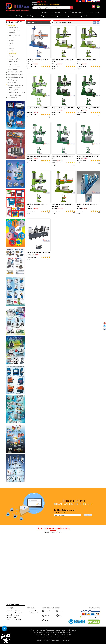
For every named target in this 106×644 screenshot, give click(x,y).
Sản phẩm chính (28, 16)
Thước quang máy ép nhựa (17, 92)
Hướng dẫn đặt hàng (48, 13)
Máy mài (12, 38)
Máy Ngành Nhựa (14, 64)
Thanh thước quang (15, 87)
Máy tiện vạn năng (14, 27)
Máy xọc (12, 46)
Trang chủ (9, 16)
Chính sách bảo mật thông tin (14, 619)
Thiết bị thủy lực (14, 61)
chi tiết (29, 69)
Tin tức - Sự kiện (64, 16)
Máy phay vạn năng (15, 30)
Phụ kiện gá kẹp (13, 80)
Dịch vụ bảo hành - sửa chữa (93, 13)
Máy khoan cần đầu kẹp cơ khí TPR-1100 (88, 108)
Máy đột (12, 51)
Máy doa (12, 43)
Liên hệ (85, 16)
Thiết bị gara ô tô (13, 69)
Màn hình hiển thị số (15, 95)
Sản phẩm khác (12, 98)
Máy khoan (12, 54)
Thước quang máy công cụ (16, 85)
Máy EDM (12, 40)
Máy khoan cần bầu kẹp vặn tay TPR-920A (39, 156)
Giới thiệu (18, 16)
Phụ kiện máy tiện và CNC (15, 72)
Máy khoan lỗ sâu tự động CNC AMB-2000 (39, 253)
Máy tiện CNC (13, 33)
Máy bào (12, 56)
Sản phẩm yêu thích (33, 613)
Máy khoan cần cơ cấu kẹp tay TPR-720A (88, 156)
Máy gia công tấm (14, 59)
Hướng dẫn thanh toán (61, 13)
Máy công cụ (12, 25)
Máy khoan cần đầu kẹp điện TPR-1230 (63, 108)
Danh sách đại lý (76, 16)
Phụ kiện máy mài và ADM (15, 77)
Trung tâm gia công (15, 35)
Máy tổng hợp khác (15, 67)
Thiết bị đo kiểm (12, 82)
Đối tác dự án (39, 16)
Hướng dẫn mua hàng (12, 615)
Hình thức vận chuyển (76, 13)
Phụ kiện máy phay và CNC (16, 75)
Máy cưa (12, 48)
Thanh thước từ (14, 90)
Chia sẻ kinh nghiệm (51, 16)
